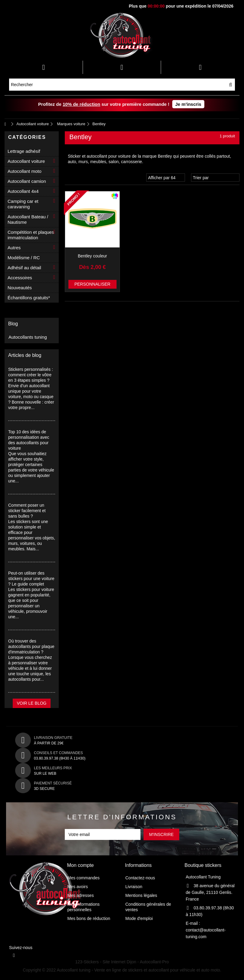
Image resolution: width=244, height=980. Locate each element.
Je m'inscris (188, 104)
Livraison (134, 887)
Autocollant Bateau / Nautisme (28, 219)
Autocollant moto (25, 171)
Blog (13, 324)
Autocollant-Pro (154, 962)
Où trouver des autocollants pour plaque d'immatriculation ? (31, 646)
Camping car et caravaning (23, 204)
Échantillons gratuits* (29, 298)
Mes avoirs (78, 887)
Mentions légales (141, 895)
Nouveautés (20, 288)
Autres (14, 248)
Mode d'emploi (139, 918)
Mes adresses (81, 895)
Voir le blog (31, 703)
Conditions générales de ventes (148, 907)
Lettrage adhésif (24, 151)
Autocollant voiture (26, 161)
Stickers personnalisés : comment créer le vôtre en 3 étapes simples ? (31, 375)
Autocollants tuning (28, 337)
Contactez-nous (140, 878)
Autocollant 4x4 (23, 191)
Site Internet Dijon (119, 962)
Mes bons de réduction (89, 918)
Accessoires (20, 278)
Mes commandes (84, 878)
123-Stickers (87, 962)
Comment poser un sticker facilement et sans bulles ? (27, 511)
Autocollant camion (27, 181)
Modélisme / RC (24, 258)
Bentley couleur (92, 256)
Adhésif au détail (24, 268)
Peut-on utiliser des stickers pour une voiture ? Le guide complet (31, 579)
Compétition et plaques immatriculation (31, 235)
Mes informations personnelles (84, 907)
